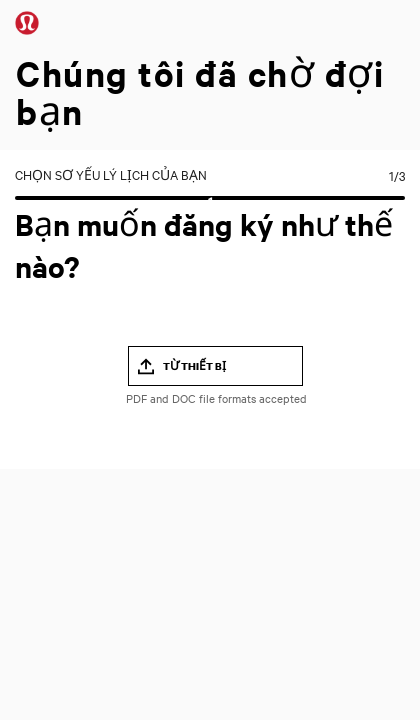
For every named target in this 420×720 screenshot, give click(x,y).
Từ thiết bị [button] (194, 366)
